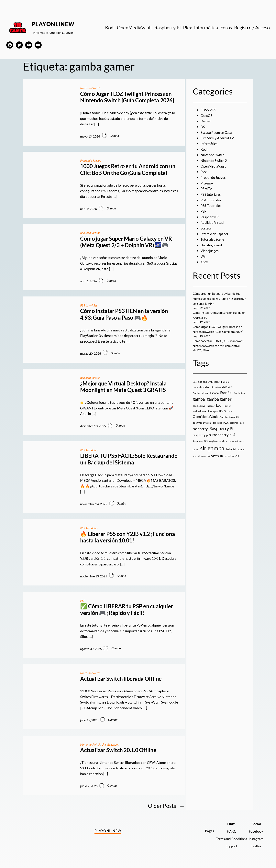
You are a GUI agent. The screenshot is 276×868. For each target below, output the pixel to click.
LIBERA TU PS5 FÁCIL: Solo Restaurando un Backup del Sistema (129, 459)
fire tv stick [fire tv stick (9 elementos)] (239, 393)
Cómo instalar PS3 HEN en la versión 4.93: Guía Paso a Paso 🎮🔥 (124, 314)
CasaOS (207, 116)
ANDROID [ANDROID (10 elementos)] (214, 382)
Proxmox (207, 183)
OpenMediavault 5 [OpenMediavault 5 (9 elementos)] (229, 417)
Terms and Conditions (229, 839)
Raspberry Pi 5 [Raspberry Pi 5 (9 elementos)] (200, 441)
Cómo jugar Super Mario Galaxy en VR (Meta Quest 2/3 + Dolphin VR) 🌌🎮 (126, 242)
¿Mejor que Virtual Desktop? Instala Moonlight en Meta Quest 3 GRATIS (123, 387)
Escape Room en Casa (217, 132)
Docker (206, 121)
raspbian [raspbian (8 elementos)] (213, 441)
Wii (203, 256)
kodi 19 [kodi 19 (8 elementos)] (227, 406)
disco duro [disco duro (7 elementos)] (216, 387)
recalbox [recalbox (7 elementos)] (223, 441)
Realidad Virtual (90, 233)
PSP (83, 601)
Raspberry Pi (210, 217)
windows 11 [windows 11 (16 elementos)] (232, 456)
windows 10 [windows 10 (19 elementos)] (215, 456)
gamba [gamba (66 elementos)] (199, 399)
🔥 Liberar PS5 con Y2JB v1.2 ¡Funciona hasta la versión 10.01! (127, 537)
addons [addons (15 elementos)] (202, 382)
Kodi (204, 149)
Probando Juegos (91, 160)
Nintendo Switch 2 (215, 161)
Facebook (256, 831)
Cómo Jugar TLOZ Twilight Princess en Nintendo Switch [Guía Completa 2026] (127, 97)
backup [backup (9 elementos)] (225, 382)
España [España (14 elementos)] (214, 393)
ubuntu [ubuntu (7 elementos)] (241, 449)
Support (229, 846)
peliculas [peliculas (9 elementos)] (217, 423)
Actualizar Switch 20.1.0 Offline (118, 750)
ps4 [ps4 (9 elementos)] (242, 423)
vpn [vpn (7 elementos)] (194, 456)
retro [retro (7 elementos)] (231, 441)
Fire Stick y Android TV (218, 138)
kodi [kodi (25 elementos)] (219, 406)
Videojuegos (210, 251)
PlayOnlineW (53, 24)
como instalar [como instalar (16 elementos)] (201, 387)
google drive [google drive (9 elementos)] (199, 406)
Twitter (256, 846)
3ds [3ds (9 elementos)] (195, 382)
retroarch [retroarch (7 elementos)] (240, 441)
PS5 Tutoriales (89, 450)
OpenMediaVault (214, 166)
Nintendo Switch (91, 88)
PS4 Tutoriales (212, 200)
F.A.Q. (229, 831)
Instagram (256, 839)
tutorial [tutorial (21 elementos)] (231, 449)
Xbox (204, 262)
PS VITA (207, 189)
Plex (204, 172)
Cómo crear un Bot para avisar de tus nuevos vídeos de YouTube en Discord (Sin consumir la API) (218, 298)
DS (203, 127)
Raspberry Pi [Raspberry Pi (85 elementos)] (221, 428)
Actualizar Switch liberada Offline (121, 679)
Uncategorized (112, 744)
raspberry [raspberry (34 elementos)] (200, 429)
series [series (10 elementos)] (196, 449)
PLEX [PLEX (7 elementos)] (226, 423)
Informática (210, 144)
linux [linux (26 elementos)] (223, 411)
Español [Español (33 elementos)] (226, 393)
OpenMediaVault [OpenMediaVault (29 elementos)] (205, 417)
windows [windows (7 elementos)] (202, 456)
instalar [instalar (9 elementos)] (211, 406)
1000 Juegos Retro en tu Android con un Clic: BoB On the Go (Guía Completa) (128, 169)
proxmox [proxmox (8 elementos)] (234, 423)
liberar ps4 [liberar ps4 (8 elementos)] (213, 411)
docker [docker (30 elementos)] (227, 387)
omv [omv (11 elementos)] (230, 411)
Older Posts (166, 806)
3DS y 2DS (209, 110)
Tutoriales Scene (213, 239)
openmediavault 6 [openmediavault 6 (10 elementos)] (202, 423)
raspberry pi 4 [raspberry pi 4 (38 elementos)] (224, 435)
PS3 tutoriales (89, 305)
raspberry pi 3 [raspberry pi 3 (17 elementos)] (202, 435)
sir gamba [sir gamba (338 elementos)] (212, 448)
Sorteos (207, 228)
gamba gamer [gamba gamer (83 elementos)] (219, 399)
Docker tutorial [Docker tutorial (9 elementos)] (201, 393)
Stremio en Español (215, 234)
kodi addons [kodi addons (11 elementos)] (199, 411)
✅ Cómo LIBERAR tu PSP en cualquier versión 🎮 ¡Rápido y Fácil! (127, 610)
